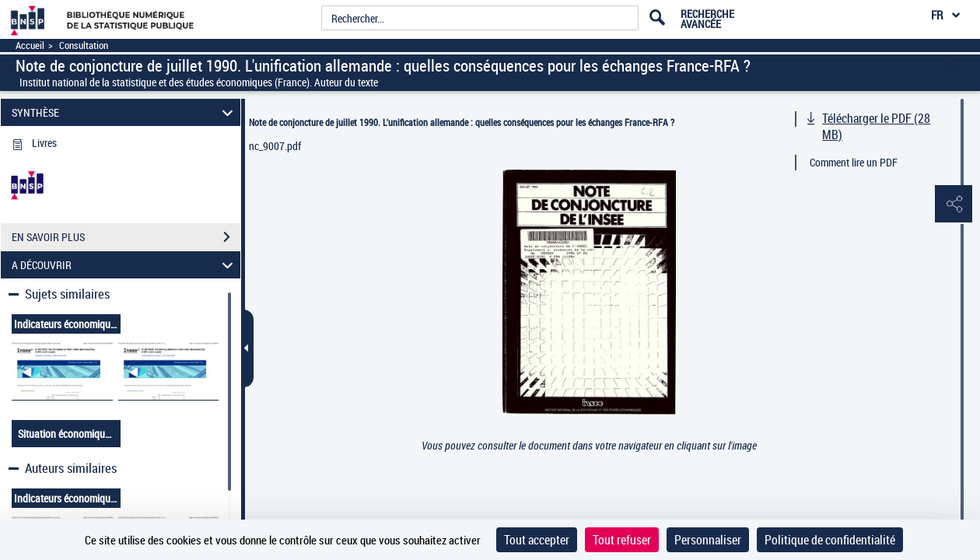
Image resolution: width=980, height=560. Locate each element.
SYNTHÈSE (125, 112)
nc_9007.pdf (275, 146)
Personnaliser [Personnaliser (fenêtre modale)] (708, 540)
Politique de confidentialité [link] (830, 540)
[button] (953, 205)
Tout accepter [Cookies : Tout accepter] (537, 540)
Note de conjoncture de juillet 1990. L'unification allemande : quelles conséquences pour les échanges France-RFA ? (462, 122)
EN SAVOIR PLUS (126, 237)
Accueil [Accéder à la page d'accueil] (30, 45)
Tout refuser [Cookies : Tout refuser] (622, 540)
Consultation (84, 45)
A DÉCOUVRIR (125, 265)
